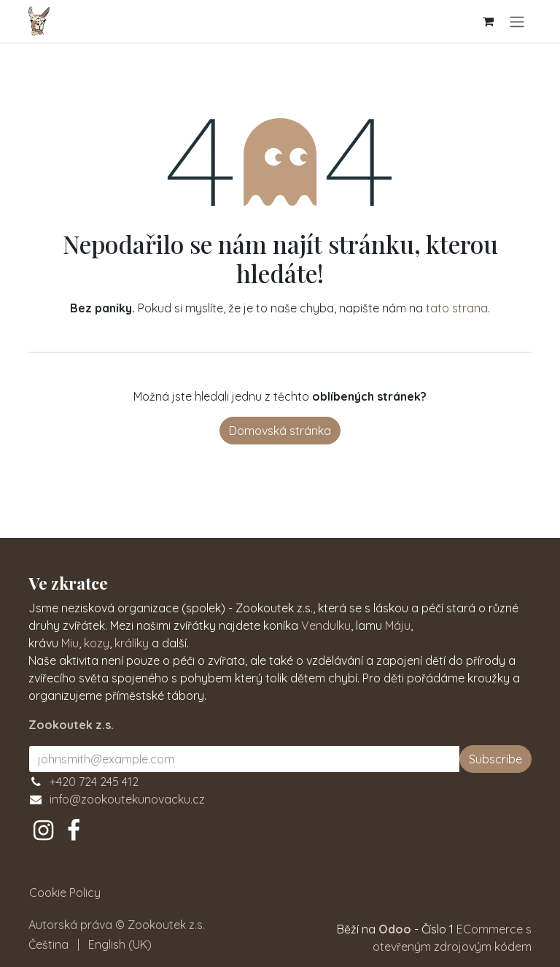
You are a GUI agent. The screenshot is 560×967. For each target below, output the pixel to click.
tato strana (457, 308)
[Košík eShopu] (488, 21)
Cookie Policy (65, 893)
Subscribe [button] (495, 759)
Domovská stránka (280, 431)
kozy (97, 643)
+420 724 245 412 (94, 782)
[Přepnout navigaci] (517, 21)
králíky (132, 643)
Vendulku (326, 625)
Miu (70, 643)
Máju (398, 625)
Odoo (396, 929)
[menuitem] (48, 944)
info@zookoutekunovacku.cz (127, 799)
